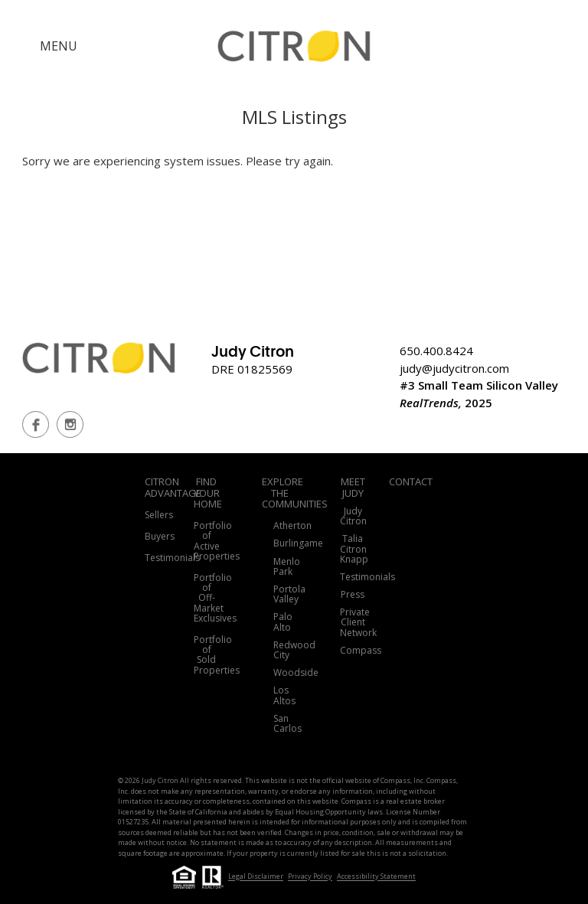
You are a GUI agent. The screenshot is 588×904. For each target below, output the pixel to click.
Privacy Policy (310, 877)
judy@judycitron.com (454, 368)
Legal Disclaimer (256, 877)
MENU (59, 46)
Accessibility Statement (376, 877)
